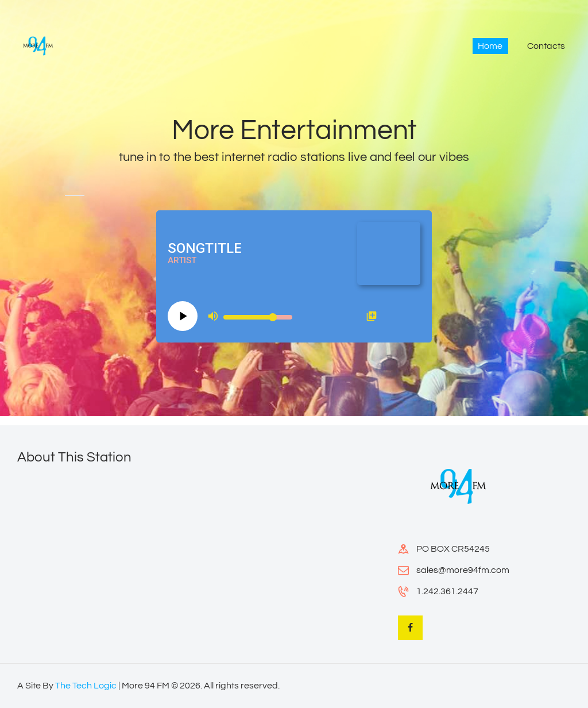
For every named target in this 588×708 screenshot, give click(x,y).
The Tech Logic (86, 686)
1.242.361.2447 (447, 591)
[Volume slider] (258, 317)
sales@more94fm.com (463, 570)
